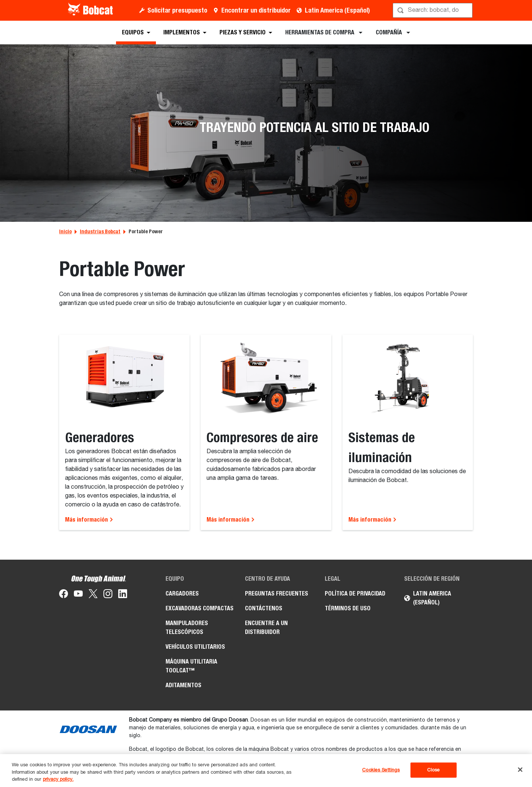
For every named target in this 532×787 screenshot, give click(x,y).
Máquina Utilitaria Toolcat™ (191, 666)
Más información (89, 520)
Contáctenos (264, 608)
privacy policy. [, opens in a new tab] (58, 779)
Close (434, 770)
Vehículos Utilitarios (195, 647)
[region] (266, 771)
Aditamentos (183, 685)
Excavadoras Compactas (199, 608)
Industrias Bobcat (100, 231)
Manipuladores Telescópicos (187, 627)
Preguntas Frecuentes (277, 593)
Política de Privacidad (355, 593)
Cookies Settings (381, 770)
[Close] (520, 770)
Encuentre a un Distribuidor (266, 627)
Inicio (65, 231)
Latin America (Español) (337, 10)
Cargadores (182, 593)
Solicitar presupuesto (177, 10)
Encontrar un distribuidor (256, 10)
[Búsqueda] (433, 10)
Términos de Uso (348, 608)
